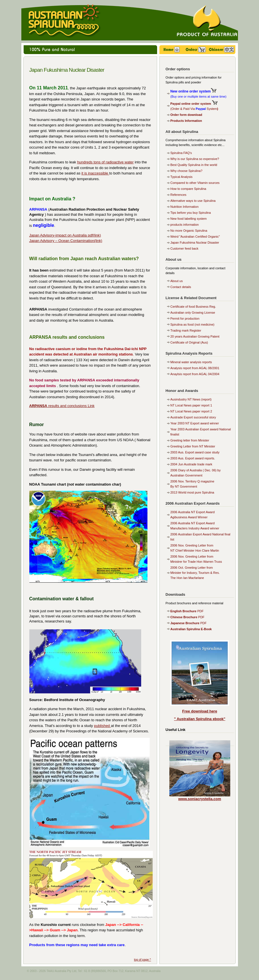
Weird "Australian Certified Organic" (195, 237)
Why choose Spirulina (186, 171)
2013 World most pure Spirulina (192, 492)
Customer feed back (184, 248)
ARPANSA (38, 406)
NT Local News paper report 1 (191, 405)
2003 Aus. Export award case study (195, 452)
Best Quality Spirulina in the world (194, 165)
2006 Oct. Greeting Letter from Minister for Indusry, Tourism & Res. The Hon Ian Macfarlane (195, 573)
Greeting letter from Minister (190, 440)
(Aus (204, 342)
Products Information (186, 121)
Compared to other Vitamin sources (195, 183)
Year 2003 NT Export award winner (195, 423)
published (102, 726)
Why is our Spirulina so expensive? (195, 159)
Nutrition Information (185, 207)
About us (177, 281)
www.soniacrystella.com (200, 799)
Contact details (181, 287)
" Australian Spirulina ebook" (200, 719)
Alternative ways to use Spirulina (193, 201)
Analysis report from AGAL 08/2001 (195, 368)
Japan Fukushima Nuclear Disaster (195, 243)
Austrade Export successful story (193, 417)
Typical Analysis (182, 177)
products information (185, 225)
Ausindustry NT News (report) (191, 399)
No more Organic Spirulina (189, 231)
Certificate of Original (186, 342)
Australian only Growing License (193, 313)
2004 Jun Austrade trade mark (191, 464)
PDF (187, 611)
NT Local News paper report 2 (191, 411)
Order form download (186, 115)
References (178, 195)
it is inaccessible (95, 173)
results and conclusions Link (71, 406)
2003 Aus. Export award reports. (193, 458)
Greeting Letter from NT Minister (193, 446)
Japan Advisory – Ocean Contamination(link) (66, 241)
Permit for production (185, 319)
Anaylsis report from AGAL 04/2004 (195, 374)
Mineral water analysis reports (191, 362)
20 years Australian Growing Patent (195, 336)
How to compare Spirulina (188, 189)
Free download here (200, 711)
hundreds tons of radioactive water (105, 162)
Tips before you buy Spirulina (191, 213)
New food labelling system (189, 219)
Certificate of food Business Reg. (193, 307)
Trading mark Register (186, 330)
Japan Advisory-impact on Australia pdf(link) (65, 235)
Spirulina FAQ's (181, 153)
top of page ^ (143, 960)
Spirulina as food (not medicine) (193, 324)
